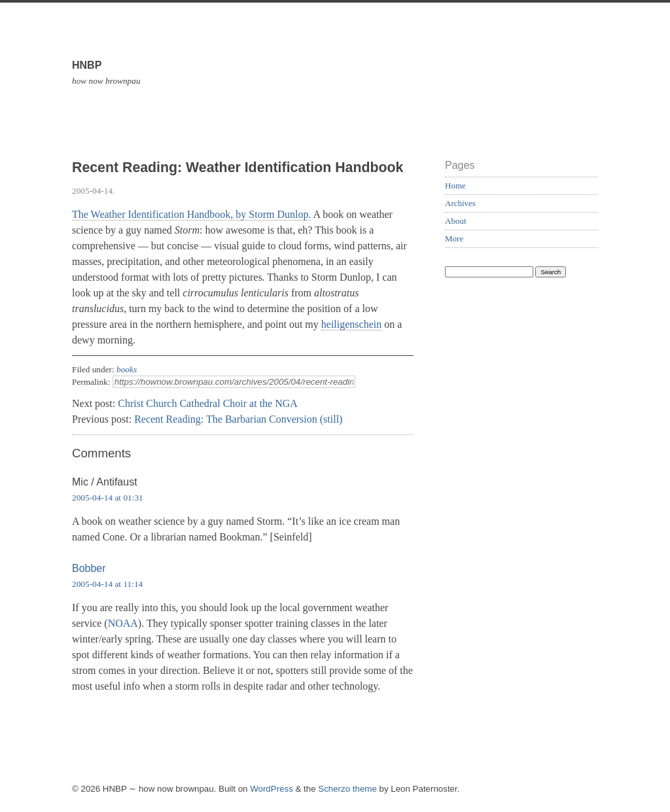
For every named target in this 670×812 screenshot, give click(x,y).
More (454, 238)
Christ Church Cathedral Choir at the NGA (208, 403)
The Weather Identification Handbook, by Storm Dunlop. (191, 214)
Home (455, 185)
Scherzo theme (347, 789)
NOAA (123, 623)
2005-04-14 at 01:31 (108, 498)
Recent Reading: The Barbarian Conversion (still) (238, 419)
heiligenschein (351, 324)
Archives (460, 203)
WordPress (272, 789)
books (127, 369)
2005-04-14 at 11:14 (107, 584)
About (456, 221)
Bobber (89, 568)
